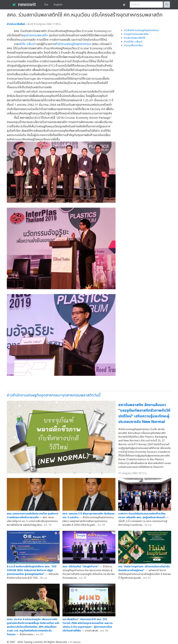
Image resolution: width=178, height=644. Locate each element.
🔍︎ (167, 5)
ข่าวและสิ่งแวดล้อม (133, 45)
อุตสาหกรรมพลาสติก (36, 35)
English (58, 5)
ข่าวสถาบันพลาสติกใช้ (135, 38)
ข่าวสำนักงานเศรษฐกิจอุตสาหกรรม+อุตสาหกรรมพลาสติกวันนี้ (54, 395)
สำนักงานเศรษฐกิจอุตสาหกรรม (73, 44)
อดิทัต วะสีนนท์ (27, 44)
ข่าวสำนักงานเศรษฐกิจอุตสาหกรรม (141, 30)
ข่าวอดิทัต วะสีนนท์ (133, 42)
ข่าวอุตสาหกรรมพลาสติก (136, 34)
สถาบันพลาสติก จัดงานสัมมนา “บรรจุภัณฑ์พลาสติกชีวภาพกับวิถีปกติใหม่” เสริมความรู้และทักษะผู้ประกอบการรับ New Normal (144, 413)
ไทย (46, 5)
